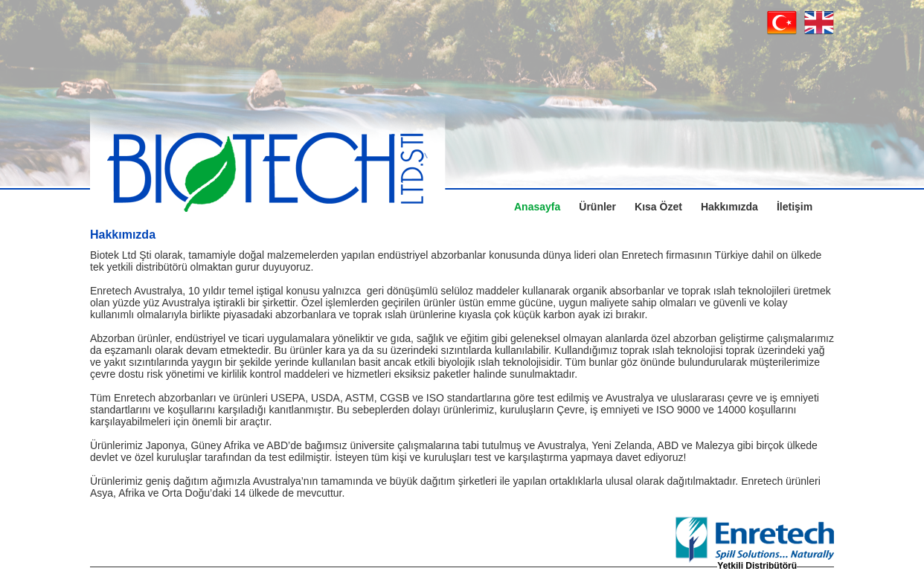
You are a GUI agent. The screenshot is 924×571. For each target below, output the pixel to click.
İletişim (795, 207)
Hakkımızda (729, 207)
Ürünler (597, 207)
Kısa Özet (658, 207)
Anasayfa (537, 207)
